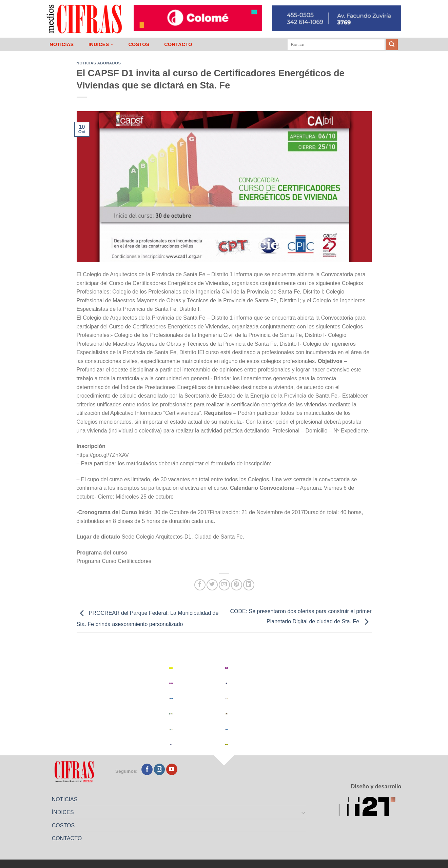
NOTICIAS (62, 44)
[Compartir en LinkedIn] (249, 585)
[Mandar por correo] (224, 585)
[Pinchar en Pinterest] (237, 585)
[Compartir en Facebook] (200, 585)
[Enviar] (392, 44)
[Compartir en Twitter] (212, 585)
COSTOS (139, 44)
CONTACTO (178, 44)
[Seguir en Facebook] (147, 769)
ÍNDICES (101, 45)
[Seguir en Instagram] (160, 769)
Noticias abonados (99, 63)
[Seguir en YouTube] (172, 769)
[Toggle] (303, 812)
